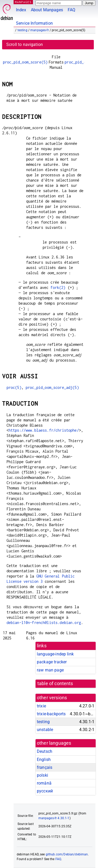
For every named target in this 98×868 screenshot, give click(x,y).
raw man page (50, 670)
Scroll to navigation (25, 44)
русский (45, 791)
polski (42, 775)
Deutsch (45, 751)
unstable (45, 730)
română (44, 783)
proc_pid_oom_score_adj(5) (52, 387)
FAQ (71, 10)
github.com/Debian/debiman (67, 854)
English (44, 759)
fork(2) (58, 287)
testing (22, 30)
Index (21, 10)
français (45, 767)
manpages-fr (40, 30)
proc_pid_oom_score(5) (25, 62)
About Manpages (47, 10)
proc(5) (14, 387)
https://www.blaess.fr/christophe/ (44, 430)
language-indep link (55, 654)
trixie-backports (51, 714)
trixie (41, 706)
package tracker (52, 662)
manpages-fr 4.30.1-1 (54, 818)
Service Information (34, 23)
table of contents (55, 684)
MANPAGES (23, 2)
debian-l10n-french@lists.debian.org (44, 623)
